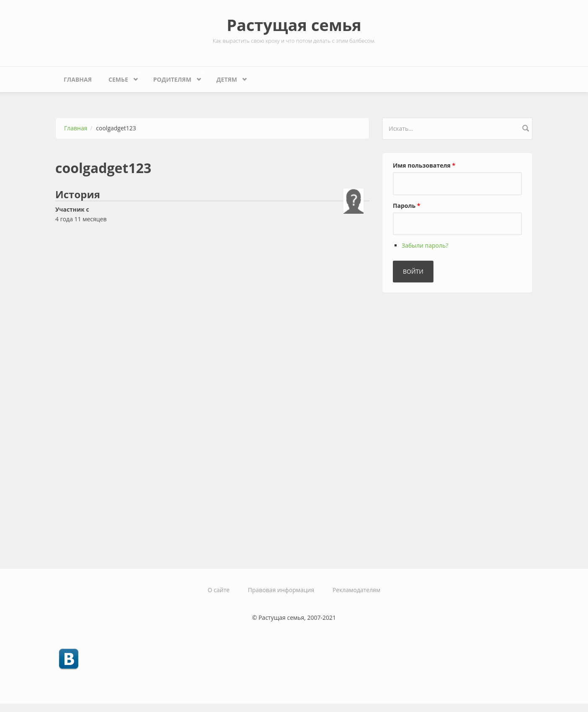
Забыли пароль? (425, 245)
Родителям (174, 77)
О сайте (219, 590)
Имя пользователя (424, 165)
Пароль (406, 206)
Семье (120, 77)
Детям (229, 77)
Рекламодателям (356, 590)
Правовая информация (281, 590)
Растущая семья (294, 25)
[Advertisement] (445, 427)
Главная (78, 79)
